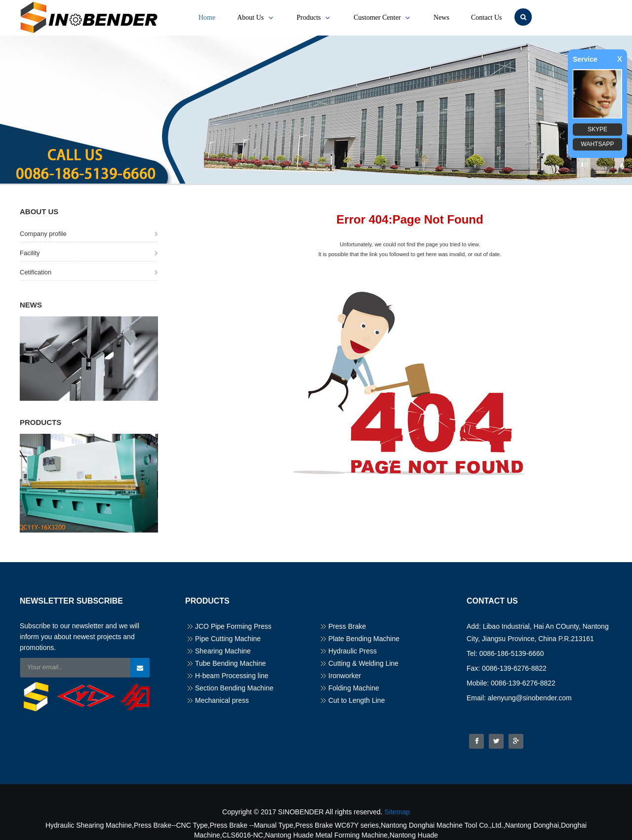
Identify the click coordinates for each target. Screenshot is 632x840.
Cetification (36, 272)
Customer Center (383, 18)
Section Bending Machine (234, 688)
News (441, 18)
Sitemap (397, 812)
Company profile (43, 234)
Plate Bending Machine (364, 639)
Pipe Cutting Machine (228, 639)
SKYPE (597, 129)
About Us (256, 18)
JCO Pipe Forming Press (233, 626)
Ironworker (345, 676)
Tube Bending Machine (230, 663)
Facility (30, 253)
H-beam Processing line (232, 676)
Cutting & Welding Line (363, 663)
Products (315, 18)
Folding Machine (354, 688)
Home (207, 18)
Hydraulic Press (353, 651)
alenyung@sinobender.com (530, 698)
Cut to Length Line (356, 700)
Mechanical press (222, 700)
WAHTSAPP (598, 144)
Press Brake (347, 626)
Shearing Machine (223, 651)
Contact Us (487, 18)
